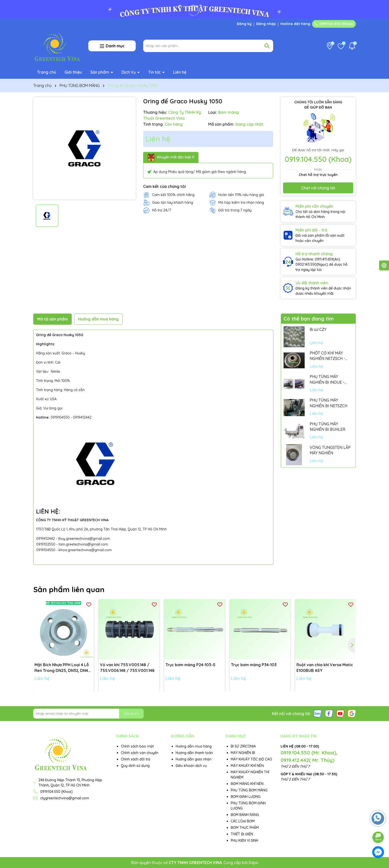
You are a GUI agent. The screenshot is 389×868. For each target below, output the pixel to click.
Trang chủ (47, 72)
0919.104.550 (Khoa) (334, 24)
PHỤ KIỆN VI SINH (244, 840)
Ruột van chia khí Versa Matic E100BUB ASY (325, 667)
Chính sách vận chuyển (140, 753)
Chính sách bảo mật (137, 746)
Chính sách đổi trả (136, 759)
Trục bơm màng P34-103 (254, 665)
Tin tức (155, 72)
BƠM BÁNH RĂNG (245, 815)
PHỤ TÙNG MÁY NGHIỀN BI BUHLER (327, 427)
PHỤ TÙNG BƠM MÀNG (249, 790)
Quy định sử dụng (135, 766)
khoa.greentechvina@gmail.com (85, 550)
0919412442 (46, 539)
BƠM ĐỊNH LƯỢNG (246, 797)
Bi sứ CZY (318, 329)
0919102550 (46, 544)
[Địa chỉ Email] (88, 714)
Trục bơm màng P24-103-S (190, 665)
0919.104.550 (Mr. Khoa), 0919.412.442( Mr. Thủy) (309, 756)
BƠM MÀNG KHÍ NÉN (247, 784)
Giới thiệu (73, 72)
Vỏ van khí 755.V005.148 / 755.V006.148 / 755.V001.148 (127, 667)
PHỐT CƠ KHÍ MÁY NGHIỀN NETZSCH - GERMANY (327, 356)
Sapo (253, 863)
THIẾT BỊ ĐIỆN (242, 834)
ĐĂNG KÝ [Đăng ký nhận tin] (131, 714)
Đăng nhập (266, 24)
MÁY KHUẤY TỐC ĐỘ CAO (251, 759)
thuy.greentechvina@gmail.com (84, 539)
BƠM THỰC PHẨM (245, 828)
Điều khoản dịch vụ (191, 766)
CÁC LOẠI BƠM (243, 821)
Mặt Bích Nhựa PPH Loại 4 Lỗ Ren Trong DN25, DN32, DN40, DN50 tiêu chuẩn (63, 668)
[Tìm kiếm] (267, 46)
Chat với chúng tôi (318, 188)
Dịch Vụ (129, 72)
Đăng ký (244, 24)
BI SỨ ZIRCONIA (243, 746)
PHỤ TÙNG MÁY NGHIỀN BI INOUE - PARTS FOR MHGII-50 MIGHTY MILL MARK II (329, 379)
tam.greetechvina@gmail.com (83, 544)
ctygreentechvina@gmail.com (65, 798)
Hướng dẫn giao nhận (194, 759)
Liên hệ (180, 72)
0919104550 (46, 550)
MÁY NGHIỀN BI (243, 753)
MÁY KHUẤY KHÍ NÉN (247, 766)
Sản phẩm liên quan (69, 589)
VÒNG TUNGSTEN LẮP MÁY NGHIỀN (330, 450)
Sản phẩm (100, 72)
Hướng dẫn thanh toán (194, 753)
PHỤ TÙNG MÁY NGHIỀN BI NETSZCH (328, 403)
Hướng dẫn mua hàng (194, 746)
